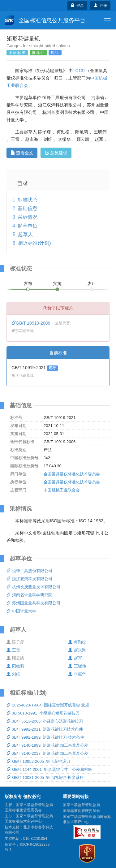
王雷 (13, 650)
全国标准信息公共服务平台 (45, 20)
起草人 (25, 234)
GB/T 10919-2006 (31, 323)
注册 (100, 6)
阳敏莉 (15, 666)
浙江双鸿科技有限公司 (29, 579)
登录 (77, 6)
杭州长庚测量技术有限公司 (33, 587)
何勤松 (77, 642)
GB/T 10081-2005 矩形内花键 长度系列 (45, 777)
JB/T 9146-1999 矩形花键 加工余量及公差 (47, 745)
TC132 (79, 71)
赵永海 (77, 650)
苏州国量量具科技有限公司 (33, 603)
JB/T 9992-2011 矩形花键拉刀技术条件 (45, 729)
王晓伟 (77, 666)
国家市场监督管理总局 (81, 805)
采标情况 (28, 217)
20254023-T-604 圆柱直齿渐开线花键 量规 (48, 705)
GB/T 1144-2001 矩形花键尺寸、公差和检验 (49, 769)
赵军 (75, 658)
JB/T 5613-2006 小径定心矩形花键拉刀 (45, 721)
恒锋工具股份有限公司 (29, 571)
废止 (92, 283)
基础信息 (28, 208)
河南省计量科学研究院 (29, 595)
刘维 (13, 674)
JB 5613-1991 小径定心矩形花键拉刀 (43, 713)
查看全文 (22, 153)
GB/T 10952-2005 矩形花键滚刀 (38, 761)
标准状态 (28, 200)
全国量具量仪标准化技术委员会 (72, 474)
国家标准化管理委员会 (81, 811)
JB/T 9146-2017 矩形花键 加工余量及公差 (47, 753)
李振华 (77, 674)
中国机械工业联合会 (62, 490)
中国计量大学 (21, 611)
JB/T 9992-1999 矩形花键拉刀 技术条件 (45, 737)
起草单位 (28, 226)
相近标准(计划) (34, 243)
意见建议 (56, 153)
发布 (28, 283)
